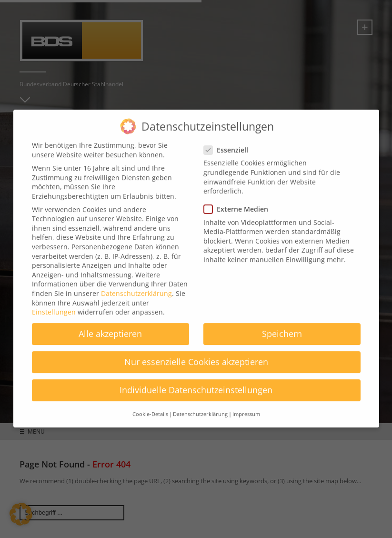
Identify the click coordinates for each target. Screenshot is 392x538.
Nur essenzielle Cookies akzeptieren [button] (196, 355)
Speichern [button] (282, 326)
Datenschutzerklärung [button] (200, 407)
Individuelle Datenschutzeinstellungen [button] (196, 383)
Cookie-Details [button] (150, 407)
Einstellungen (54, 305)
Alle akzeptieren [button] (110, 326)
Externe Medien (239, 202)
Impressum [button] (246, 407)
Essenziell (229, 143)
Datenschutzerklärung (136, 286)
